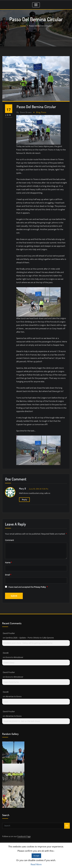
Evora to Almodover (14, 653)
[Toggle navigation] (36, 5)
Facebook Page (24, 832)
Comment (9, 537)
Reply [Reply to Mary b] (24, 497)
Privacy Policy (40, 584)
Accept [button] (36, 856)
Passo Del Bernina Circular (40, 26)
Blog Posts (40, 112)
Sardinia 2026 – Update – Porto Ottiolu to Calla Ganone (30, 634)
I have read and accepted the (26, 584)
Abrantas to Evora (14, 692)
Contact (8, 841)
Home (23, 26)
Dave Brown (24, 112)
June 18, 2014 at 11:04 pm (38, 486)
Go (67, 821)
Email (8, 571)
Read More (36, 864)
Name (8, 559)
